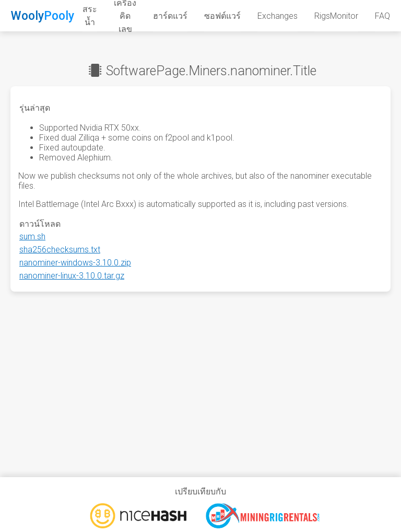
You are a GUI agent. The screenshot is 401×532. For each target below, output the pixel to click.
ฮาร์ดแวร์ (170, 16)
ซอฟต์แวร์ (222, 16)
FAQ (382, 16)
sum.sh (32, 236)
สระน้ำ (90, 16)
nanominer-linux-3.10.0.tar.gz (72, 276)
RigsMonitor (336, 16)
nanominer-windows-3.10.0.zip (75, 263)
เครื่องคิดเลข (125, 16)
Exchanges (278, 16)
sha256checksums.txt (60, 250)
